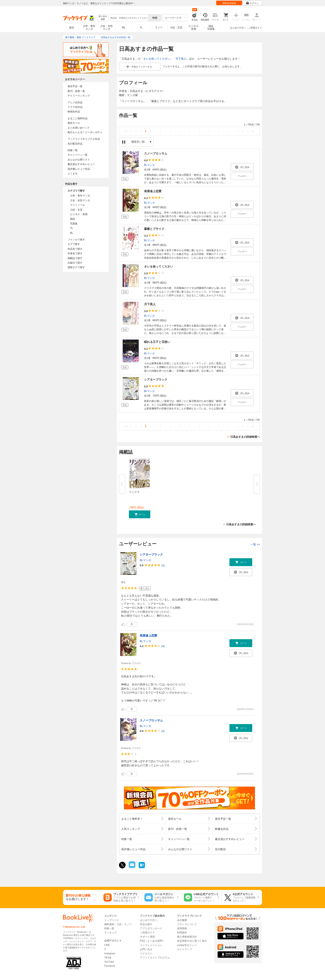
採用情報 (182, 928)
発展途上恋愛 (153, 191)
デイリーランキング (79, 96)
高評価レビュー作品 (79, 169)
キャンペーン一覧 (78, 155)
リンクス (134, 492)
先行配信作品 (75, 144)
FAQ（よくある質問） (152, 941)
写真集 (74, 224)
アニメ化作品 (75, 102)
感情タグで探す (76, 267)
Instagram (110, 953)
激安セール (74, 123)
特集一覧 (73, 150)
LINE (107, 945)
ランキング (110, 933)
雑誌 (73, 219)
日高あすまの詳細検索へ (245, 437)
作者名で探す (75, 253)
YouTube (109, 962)
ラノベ (159, 28)
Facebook (110, 966)
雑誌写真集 (211, 28)
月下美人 (181, 59)
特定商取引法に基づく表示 (192, 941)
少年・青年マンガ (89, 28)
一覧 (255, 544)
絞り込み (103, 18)
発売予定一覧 (75, 86)
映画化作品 (74, 112)
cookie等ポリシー (187, 945)
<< (126, 131)
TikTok (108, 958)
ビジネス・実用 (79, 214)
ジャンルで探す (76, 240)
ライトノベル (78, 205)
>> (253, 131)
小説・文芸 (176, 28)
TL (141, 28)
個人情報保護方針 (187, 937)
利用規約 (182, 933)
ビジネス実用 (194, 28)
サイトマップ (184, 949)
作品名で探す (75, 249)
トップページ (112, 920)
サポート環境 (147, 937)
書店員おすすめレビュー (81, 164)
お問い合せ (146, 949)
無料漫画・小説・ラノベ (118, 924)
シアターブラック (156, 380)
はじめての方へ (238, 28)
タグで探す (74, 244)
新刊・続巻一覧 (76, 91)
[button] (140, 514)
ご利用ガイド (255, 28)
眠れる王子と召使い (157, 342)
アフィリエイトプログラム (155, 958)
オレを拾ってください (157, 59)
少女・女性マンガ (107, 28)
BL (124, 27)
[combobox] (129, 18)
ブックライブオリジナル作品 (84, 139)
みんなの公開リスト (79, 160)
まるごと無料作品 (78, 118)
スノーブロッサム (156, 153)
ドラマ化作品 (75, 107)
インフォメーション (151, 945)
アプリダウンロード (151, 928)
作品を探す (146, 924)
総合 (72, 28)
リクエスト (146, 953)
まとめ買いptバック (79, 128)
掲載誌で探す (75, 258)
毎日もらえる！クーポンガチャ (85, 132)
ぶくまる (73, 174)
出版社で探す (75, 263)
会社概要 (182, 920)
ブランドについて (187, 924)
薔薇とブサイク (154, 229)
